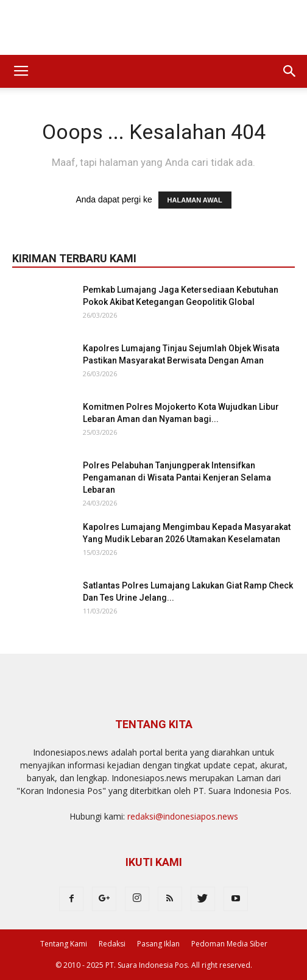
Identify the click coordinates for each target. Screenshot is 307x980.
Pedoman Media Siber (229, 944)
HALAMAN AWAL (195, 200)
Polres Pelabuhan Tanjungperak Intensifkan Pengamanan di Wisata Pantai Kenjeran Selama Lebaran (177, 477)
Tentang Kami (64, 944)
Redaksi (112, 944)
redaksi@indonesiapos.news (183, 816)
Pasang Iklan (158, 944)
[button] (290, 71)
